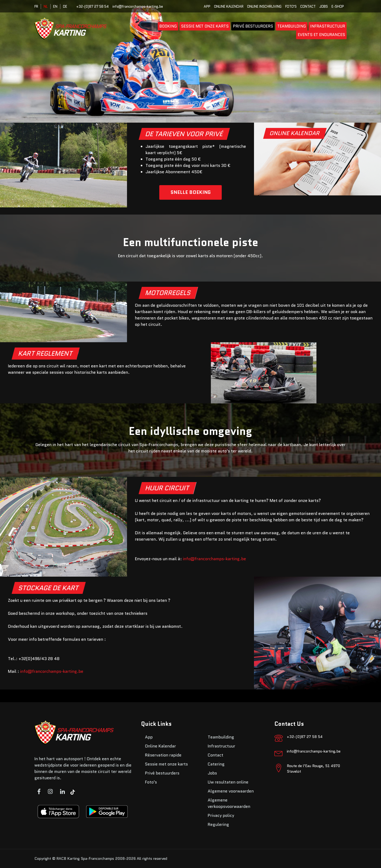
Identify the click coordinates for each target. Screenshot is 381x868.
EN (55, 6)
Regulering (218, 824)
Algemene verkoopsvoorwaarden (229, 803)
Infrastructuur (328, 26)
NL (46, 6)
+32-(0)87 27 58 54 (92, 6)
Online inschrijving (264, 6)
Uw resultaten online (228, 782)
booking (168, 26)
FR (36, 6)
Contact (308, 6)
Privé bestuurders (253, 26)
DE (65, 6)
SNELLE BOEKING (190, 192)
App (207, 6)
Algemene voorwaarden (231, 791)
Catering (216, 764)
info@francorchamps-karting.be (138, 6)
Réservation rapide (163, 755)
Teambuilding (292, 26)
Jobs (324, 6)
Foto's (291, 6)
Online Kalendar (229, 6)
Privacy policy (221, 815)
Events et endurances (321, 35)
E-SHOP (338, 6)
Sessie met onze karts (205, 26)
